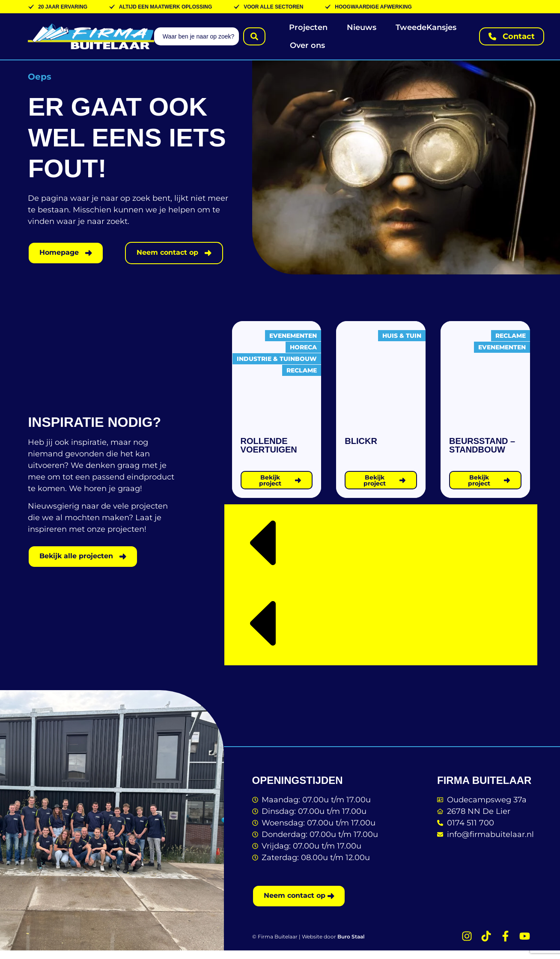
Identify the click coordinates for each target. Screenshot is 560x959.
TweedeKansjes (426, 27)
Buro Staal (351, 946)
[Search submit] (254, 36)
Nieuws (362, 27)
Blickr (361, 449)
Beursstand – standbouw (482, 453)
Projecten (308, 27)
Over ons (307, 45)
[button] (381, 552)
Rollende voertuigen (269, 453)
